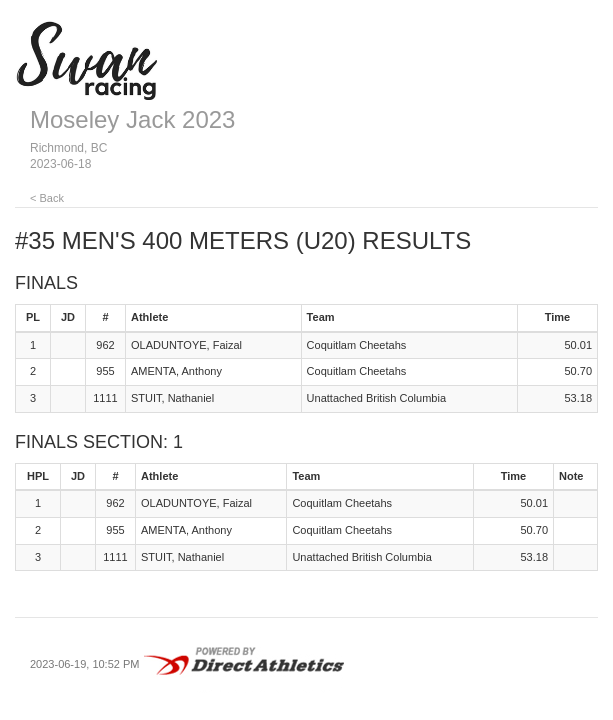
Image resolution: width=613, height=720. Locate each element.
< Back (47, 198)
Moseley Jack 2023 (132, 119)
